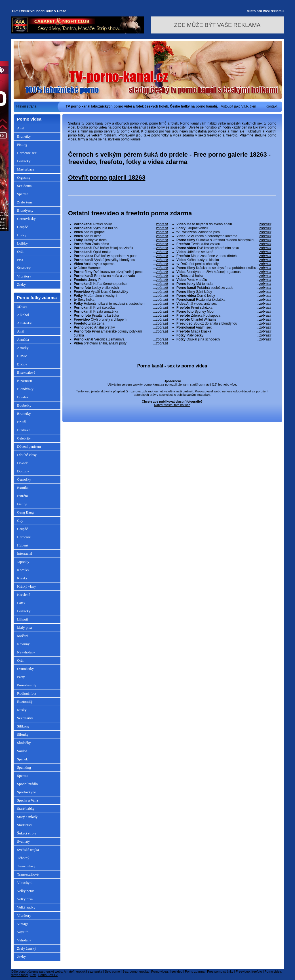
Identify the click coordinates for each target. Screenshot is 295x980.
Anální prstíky (121, 327)
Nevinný (23, 644)
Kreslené (24, 595)
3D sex (22, 307)
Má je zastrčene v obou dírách (224, 256)
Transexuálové (28, 874)
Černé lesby (224, 296)
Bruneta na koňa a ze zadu (121, 276)
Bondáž (23, 397)
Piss (20, 260)
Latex (21, 603)
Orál (20, 252)
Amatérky (24, 323)
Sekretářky (25, 718)
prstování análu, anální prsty (121, 343)
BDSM (22, 356)
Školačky (24, 268)
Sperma (23, 194)
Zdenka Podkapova (224, 316)
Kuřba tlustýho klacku (224, 260)
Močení (23, 636)
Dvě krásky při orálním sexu (224, 248)
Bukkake (24, 430)
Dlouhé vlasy (27, 455)
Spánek (22, 759)
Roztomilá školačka (224, 300)
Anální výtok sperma (121, 264)
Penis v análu (224, 280)
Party (21, 677)
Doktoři (23, 463)
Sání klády (224, 292)
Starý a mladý (27, 817)
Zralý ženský (27, 948)
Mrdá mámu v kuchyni (121, 296)
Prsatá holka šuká (121, 316)
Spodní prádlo (27, 784)
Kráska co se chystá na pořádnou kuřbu (224, 268)
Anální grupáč (121, 232)
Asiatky (23, 348)
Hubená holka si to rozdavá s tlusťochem (121, 304)
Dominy (23, 471)
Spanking (24, 767)
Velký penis (26, 891)
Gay (20, 521)
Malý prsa (24, 627)
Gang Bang (25, 512)
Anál (21, 128)
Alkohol (23, 315)
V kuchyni (25, 883)
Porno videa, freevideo (167, 971)
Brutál (22, 422)
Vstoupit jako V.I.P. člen (239, 106)
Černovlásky (26, 219)
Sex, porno (112, 971)
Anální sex (224, 327)
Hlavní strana (27, 106)
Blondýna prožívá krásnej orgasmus (224, 272)
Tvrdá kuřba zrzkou (224, 244)
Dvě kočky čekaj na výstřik (121, 248)
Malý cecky (224, 335)
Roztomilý (25, 702)
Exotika (23, 488)
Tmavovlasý (26, 866)
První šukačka (121, 308)
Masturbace (26, 169)
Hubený (23, 545)
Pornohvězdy (27, 685)
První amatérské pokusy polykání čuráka (121, 333)
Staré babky (26, 808)
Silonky (23, 734)
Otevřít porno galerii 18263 (107, 177)
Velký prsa (25, 899)
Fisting (22, 145)
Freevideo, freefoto (249, 971)
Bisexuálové (26, 372)
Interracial (25, 553)
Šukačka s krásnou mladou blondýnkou (224, 240)
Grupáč (22, 227)
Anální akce (121, 236)
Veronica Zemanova (121, 339)
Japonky (23, 562)
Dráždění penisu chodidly (224, 264)
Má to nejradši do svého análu (224, 224)
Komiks (23, 570)
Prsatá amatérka (121, 312)
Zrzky (21, 284)
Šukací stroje (27, 833)
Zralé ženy (25, 202)
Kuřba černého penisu (121, 284)
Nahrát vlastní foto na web (172, 405)
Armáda (23, 339)
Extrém (22, 496)
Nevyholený (26, 652)
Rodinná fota (27, 693)
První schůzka (224, 308)
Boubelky (24, 405)
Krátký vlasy (27, 586)
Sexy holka (121, 300)
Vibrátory (24, 276)
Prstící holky (121, 224)
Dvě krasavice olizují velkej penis (121, 272)
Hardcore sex (27, 153)
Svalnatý (24, 841)
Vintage (23, 924)
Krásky (22, 578)
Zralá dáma (121, 244)
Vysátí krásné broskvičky (121, 292)
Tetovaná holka (224, 276)
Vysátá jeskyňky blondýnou (121, 260)
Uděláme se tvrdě (224, 252)
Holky (22, 235)
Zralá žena (121, 323)
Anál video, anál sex (224, 304)
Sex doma (24, 186)
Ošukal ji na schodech (224, 339)
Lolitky (22, 243)
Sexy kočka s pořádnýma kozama (224, 236)
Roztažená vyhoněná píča (224, 232)
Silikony (23, 726)
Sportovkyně (26, 792)
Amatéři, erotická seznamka (83, 971)
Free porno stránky (220, 971)
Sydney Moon (224, 312)
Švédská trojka (28, 850)
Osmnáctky (25, 669)
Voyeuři (23, 932)
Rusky (22, 710)
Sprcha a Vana (28, 800)
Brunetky (24, 136)
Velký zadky (26, 907)
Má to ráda (224, 284)
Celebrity (24, 438)
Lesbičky (24, 161)
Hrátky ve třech (121, 240)
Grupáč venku (224, 228)
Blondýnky (25, 210)
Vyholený (24, 940)
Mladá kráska (224, 331)
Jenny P (121, 280)
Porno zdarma (195, 971)
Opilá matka (121, 252)
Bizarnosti (25, 381)
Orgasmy (24, 177)
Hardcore (24, 537)
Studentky (25, 825)
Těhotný (23, 858)
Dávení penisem (29, 446)
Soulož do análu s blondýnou (224, 323)
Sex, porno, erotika (136, 971)
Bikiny (22, 364)
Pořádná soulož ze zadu (224, 288)
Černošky (24, 479)
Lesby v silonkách (121, 288)
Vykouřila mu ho (121, 228)
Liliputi (23, 619)
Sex (33, 975)
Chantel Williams (224, 319)
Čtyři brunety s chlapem (121, 319)
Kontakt (272, 106)
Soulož (22, 751)
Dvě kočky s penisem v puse (121, 256)
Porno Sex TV (48, 975)
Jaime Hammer (121, 268)
